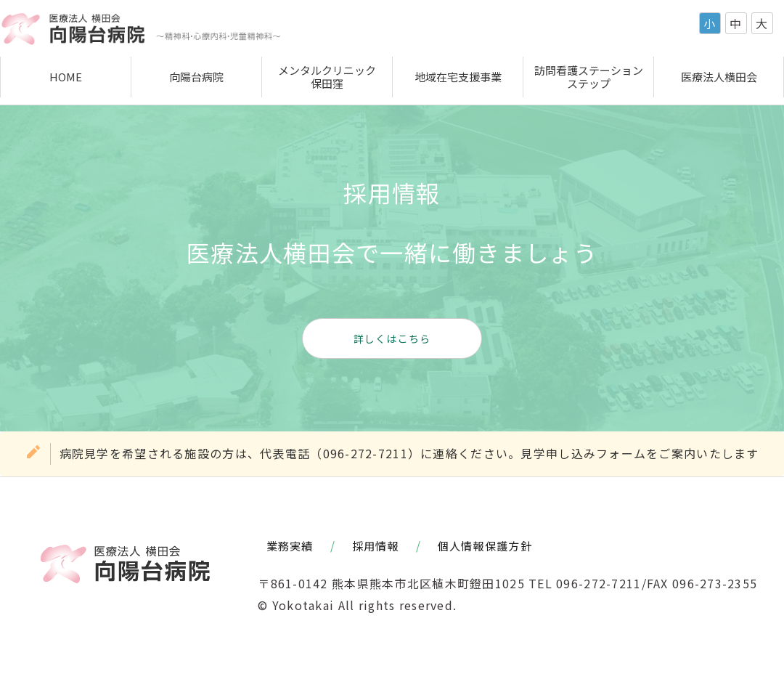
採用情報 (376, 545)
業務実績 (290, 545)
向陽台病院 (196, 77)
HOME (66, 77)
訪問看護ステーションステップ (589, 77)
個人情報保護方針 (485, 545)
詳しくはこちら (392, 338)
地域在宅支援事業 (458, 77)
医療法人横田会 (719, 77)
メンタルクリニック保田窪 (327, 77)
